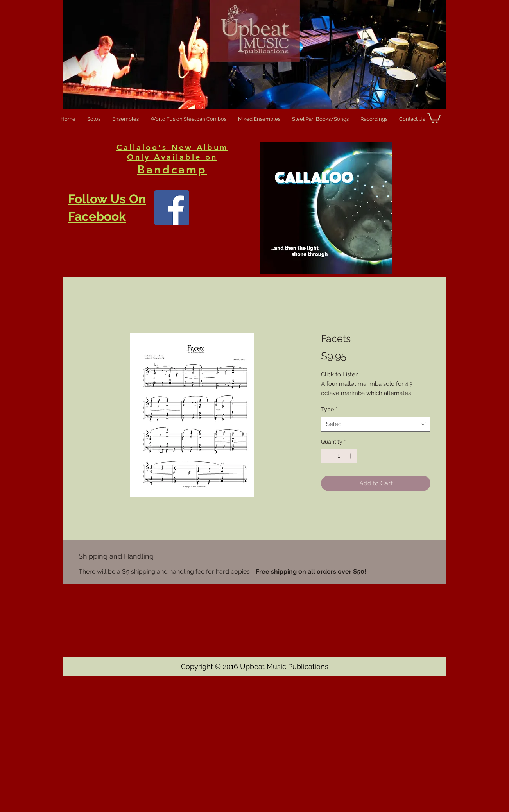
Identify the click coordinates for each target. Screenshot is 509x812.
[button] (434, 117)
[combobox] (376, 424)
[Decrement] (327, 456)
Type (329, 409)
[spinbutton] (339, 456)
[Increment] (351, 456)
